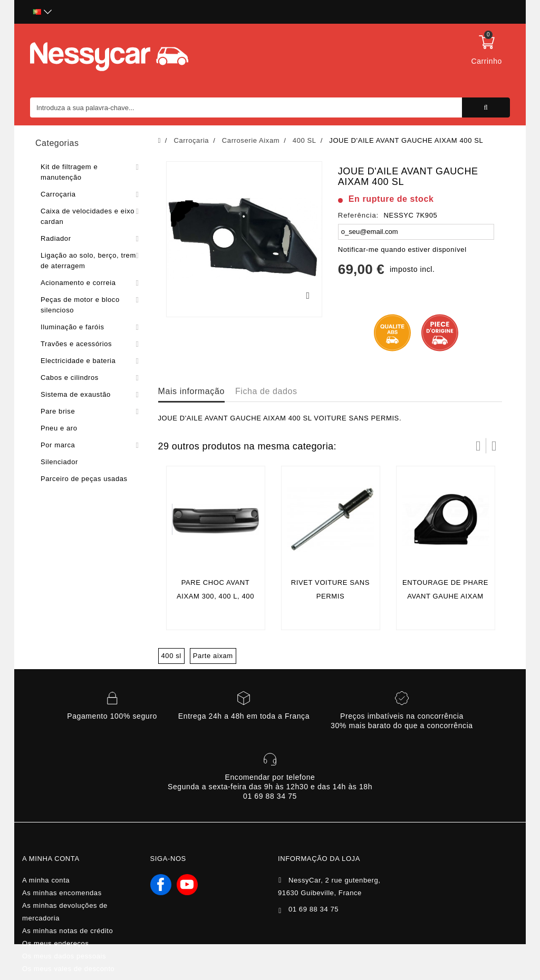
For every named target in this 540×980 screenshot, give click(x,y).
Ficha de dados (266, 391)
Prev (478, 446)
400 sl (171, 656)
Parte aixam (213, 656)
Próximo (494, 446)
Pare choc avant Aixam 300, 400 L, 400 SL (215, 596)
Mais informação (191, 391)
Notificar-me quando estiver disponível (402, 249)
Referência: (358, 215)
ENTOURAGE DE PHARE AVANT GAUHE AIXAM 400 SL (445, 596)
